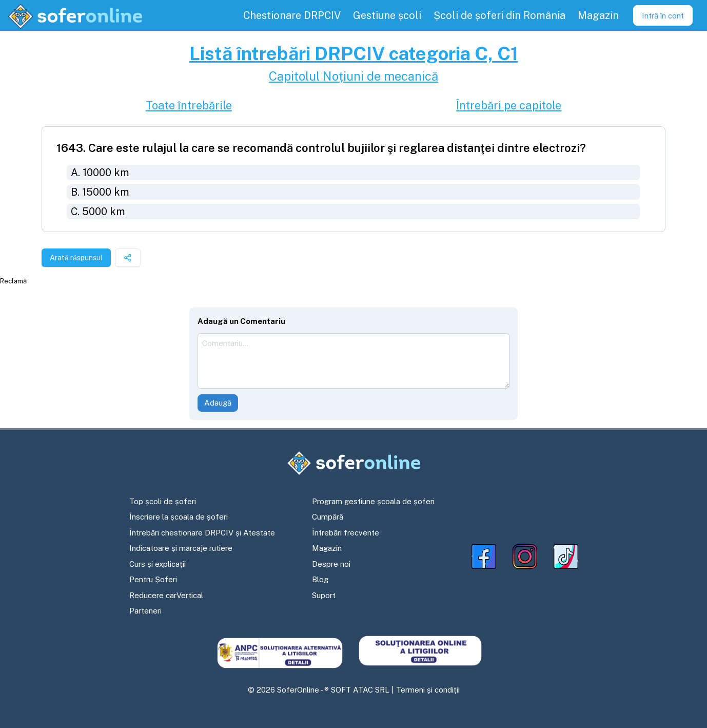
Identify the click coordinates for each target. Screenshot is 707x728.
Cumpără (328, 517)
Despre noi (331, 564)
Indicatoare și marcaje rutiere (181, 548)
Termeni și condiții (428, 690)
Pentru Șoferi (153, 579)
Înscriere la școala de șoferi (179, 517)
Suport (324, 595)
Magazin (327, 548)
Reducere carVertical (166, 595)
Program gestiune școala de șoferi (373, 501)
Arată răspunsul (76, 258)
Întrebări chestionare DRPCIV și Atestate (202, 533)
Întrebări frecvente (346, 533)
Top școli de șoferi (163, 501)
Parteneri (145, 611)
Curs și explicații (158, 564)
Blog (320, 579)
